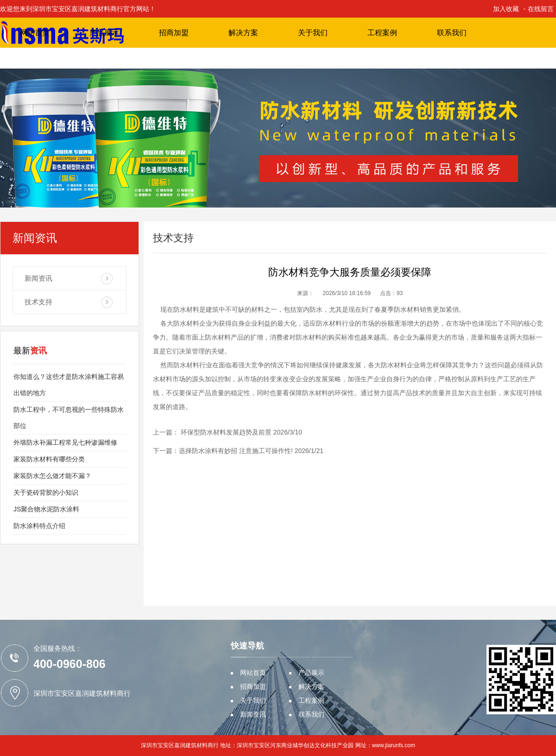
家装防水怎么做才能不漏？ (52, 476)
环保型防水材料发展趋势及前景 (225, 432)
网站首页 (35, 33)
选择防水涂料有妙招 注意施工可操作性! (236, 451)
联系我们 (452, 33)
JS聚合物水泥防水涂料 (46, 509)
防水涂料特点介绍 (39, 526)
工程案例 (382, 33)
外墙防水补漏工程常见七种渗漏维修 (65, 442)
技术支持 (38, 302)
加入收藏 (506, 9)
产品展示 (104, 33)
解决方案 (243, 33)
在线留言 (541, 9)
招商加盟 (174, 33)
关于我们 (313, 33)
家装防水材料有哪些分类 (49, 459)
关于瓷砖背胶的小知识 (46, 492)
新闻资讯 (38, 278)
